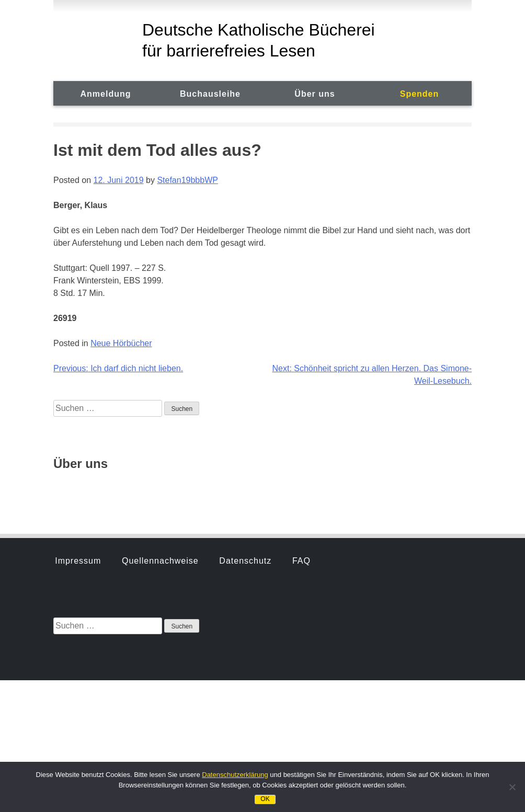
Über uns (315, 94)
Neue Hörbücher (121, 343)
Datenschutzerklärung (235, 775)
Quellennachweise (160, 435)
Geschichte (78, 490)
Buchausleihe (210, 94)
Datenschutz (245, 435)
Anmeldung (106, 94)
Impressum (78, 435)
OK (265, 799)
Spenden (420, 94)
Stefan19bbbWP (187, 180)
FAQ (301, 435)
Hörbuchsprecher (159, 490)
